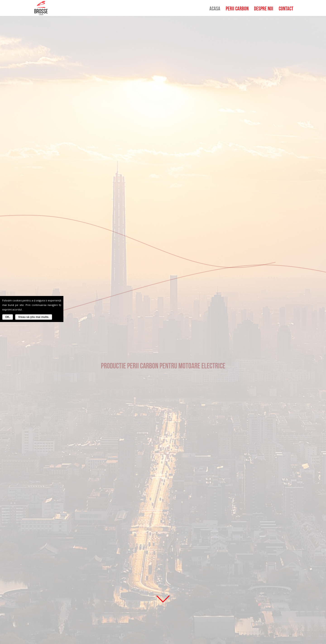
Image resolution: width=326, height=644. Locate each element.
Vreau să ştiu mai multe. (34, 317)
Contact (286, 10)
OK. (8, 317)
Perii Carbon (237, 10)
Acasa (215, 10)
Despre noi (264, 10)
